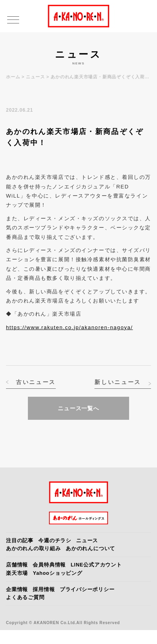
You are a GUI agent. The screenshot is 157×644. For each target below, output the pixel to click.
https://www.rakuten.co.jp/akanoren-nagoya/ (69, 327)
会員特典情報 (49, 565)
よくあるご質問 (25, 597)
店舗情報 (17, 565)
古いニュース (36, 382)
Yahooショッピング (57, 573)
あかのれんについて (90, 549)
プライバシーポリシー (87, 590)
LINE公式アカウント (96, 565)
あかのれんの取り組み (33, 549)
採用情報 (44, 590)
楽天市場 (17, 573)
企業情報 (17, 590)
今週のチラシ (55, 541)
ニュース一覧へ (78, 408)
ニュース (35, 77)
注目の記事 (20, 541)
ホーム (13, 77)
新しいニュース (118, 382)
